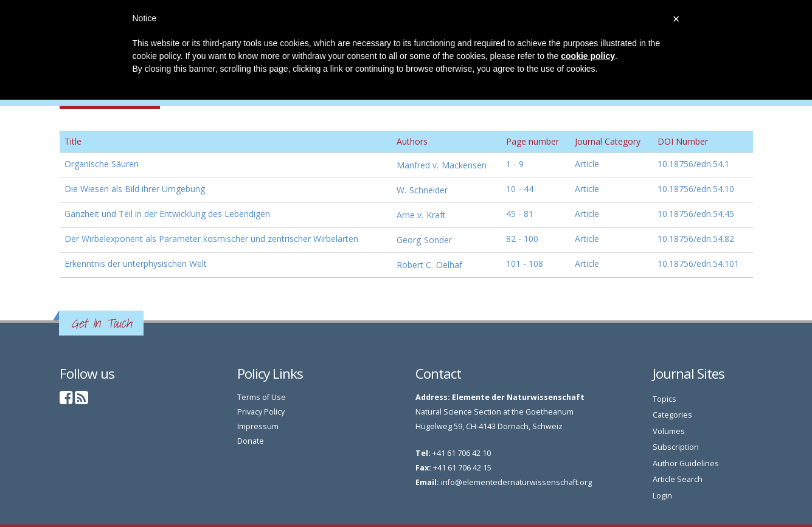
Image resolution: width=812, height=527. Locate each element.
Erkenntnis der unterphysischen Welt (136, 263)
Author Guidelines (686, 463)
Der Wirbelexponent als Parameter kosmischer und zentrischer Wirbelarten (211, 239)
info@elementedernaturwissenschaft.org (516, 482)
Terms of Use (262, 397)
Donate (251, 441)
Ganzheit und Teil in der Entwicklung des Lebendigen (167, 214)
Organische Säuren (102, 164)
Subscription (676, 447)
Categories (672, 415)
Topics (665, 399)
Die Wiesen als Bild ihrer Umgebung (135, 189)
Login (662, 496)
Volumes (669, 431)
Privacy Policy (261, 412)
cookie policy (588, 56)
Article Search (678, 479)
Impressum (258, 426)
